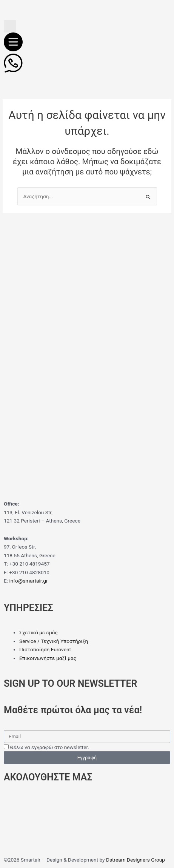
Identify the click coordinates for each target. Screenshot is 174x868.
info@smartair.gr (28, 581)
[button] (10, 26)
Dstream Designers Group (136, 860)
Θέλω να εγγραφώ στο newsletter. (49, 747)
